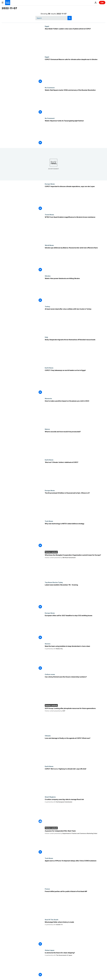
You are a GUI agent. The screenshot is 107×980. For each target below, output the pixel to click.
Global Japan (50, 950)
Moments (48, 398)
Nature (47, 429)
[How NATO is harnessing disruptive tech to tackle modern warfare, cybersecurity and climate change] (75, 536)
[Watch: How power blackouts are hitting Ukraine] (75, 290)
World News (49, 245)
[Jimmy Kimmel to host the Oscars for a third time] (75, 689)
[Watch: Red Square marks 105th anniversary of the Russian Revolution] (75, 102)
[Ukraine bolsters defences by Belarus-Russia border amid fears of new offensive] (75, 260)
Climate (48, 736)
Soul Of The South (52, 920)
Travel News (49, 215)
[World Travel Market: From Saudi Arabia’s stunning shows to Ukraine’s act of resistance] (75, 229)
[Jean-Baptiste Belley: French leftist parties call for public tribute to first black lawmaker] (75, 903)
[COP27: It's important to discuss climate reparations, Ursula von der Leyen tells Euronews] (75, 198)
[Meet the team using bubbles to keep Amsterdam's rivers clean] (75, 658)
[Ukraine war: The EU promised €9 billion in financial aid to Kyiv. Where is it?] (75, 505)
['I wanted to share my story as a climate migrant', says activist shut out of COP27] (75, 474)
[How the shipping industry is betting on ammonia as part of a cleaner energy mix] (75, 965)
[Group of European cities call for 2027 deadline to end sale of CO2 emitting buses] (75, 627)
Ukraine (48, 276)
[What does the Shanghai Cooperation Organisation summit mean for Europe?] (75, 567)
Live (102, 2)
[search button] (70, 18)
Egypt (47, 26)
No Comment (50, 88)
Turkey (47, 306)
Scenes (48, 644)
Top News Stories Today (54, 582)
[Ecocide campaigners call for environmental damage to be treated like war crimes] (75, 444)
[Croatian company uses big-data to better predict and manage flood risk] (75, 811)
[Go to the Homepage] (8, 3)
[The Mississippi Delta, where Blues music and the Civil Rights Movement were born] (75, 934)
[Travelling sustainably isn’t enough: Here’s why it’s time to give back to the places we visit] (75, 413)
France (47, 889)
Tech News (49, 521)
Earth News (49, 368)
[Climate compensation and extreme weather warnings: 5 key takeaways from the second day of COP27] (75, 382)
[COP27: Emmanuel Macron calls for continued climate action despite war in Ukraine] (75, 71)
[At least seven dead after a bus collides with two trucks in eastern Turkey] (75, 321)
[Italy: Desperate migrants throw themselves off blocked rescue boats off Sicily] (75, 352)
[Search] (54, 18)
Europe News (50, 184)
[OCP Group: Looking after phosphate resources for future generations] (75, 720)
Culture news (50, 674)
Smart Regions (50, 797)
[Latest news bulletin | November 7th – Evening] (75, 597)
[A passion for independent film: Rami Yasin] (75, 842)
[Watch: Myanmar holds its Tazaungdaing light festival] (75, 133)
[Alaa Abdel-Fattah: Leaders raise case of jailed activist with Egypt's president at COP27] (75, 41)
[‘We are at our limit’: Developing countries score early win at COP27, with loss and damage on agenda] (75, 750)
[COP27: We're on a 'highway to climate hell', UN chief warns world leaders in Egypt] (75, 781)
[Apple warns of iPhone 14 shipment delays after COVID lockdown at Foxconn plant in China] (75, 873)
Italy (46, 337)
